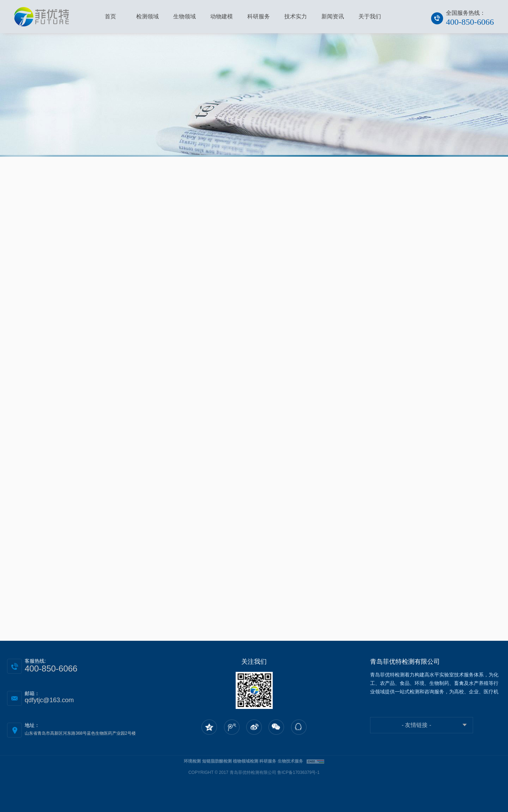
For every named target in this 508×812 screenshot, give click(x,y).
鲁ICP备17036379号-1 (298, 772)
